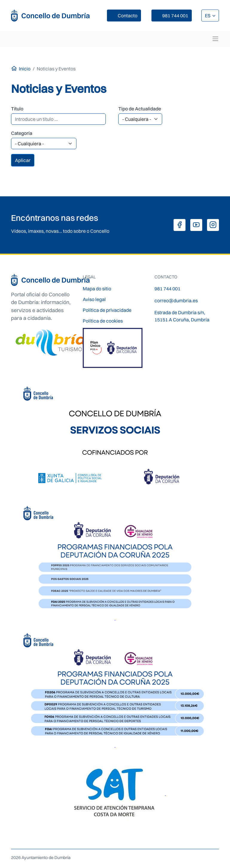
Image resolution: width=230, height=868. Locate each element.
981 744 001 (175, 16)
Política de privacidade (107, 310)
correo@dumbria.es (176, 300)
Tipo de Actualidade (140, 109)
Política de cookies (103, 321)
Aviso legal (94, 299)
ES (208, 16)
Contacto (128, 16)
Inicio (25, 69)
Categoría (22, 133)
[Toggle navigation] (215, 39)
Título (17, 109)
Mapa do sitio (97, 289)
